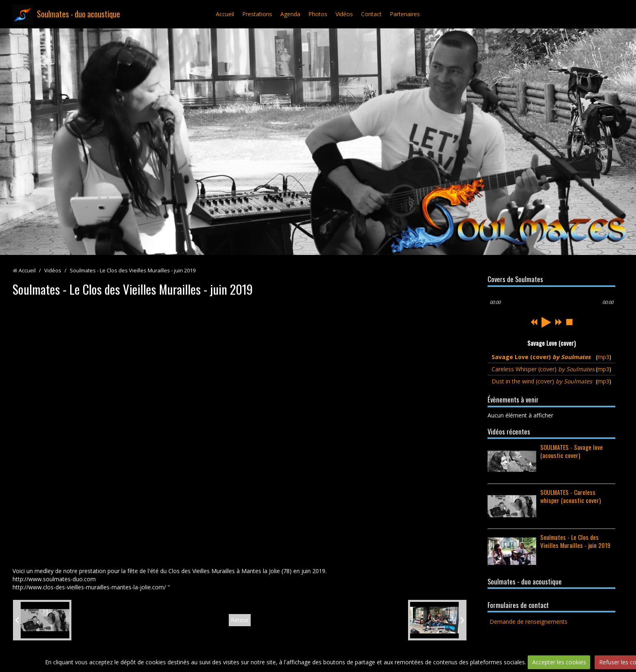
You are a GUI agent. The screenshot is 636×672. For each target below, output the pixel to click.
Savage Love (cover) (541, 357)
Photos (318, 14)
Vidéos (344, 14)
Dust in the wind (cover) (542, 381)
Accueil (225, 14)
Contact (371, 14)
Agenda (290, 14)
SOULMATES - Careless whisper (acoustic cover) (570, 496)
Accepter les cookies (559, 662)
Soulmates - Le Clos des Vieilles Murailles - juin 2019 (575, 541)
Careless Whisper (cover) (543, 369)
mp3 (603, 357)
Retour (240, 620)
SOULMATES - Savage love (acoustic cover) (572, 451)
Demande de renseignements (529, 622)
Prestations (257, 14)
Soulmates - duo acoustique (78, 14)
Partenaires (405, 14)
